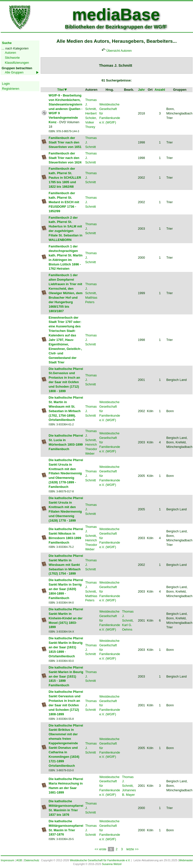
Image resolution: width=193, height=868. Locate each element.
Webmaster (186, 860)
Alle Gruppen (14, 72)
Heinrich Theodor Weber (91, 449)
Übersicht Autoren (119, 51)
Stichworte (12, 58)
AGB (19, 860)
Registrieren (11, 89)
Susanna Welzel (112, 864)
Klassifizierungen (17, 63)
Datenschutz (32, 860)
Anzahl (160, 90)
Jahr (142, 90)
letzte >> (133, 849)
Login (6, 84)
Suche (7, 43)
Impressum (7, 860)
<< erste (100, 849)
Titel (62, 90)
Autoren (10, 53)
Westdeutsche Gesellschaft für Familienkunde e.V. (100, 860)
